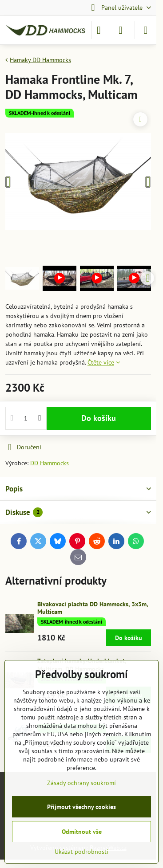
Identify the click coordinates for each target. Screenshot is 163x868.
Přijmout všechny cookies (81, 807)
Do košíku (99, 418)
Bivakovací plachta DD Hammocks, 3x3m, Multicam (93, 608)
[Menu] (146, 30)
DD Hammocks (50, 463)
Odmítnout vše (82, 832)
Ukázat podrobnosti (81, 852)
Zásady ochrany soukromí (81, 783)
